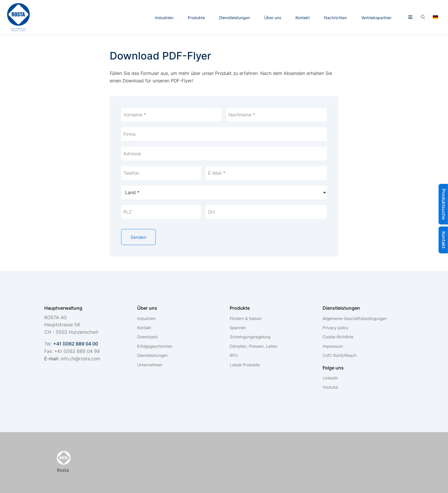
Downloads (147, 337)
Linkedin (330, 378)
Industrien (164, 18)
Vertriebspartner (376, 18)
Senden (138, 237)
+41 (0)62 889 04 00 (76, 344)
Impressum (333, 346)
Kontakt (303, 18)
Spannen (238, 328)
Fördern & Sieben (246, 318)
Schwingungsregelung (250, 337)
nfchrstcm (80, 359)
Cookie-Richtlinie (338, 337)
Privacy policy (336, 328)
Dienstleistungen (235, 18)
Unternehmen (150, 365)
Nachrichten (335, 18)
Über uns (273, 18)
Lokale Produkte (245, 365)
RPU (234, 355)
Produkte (196, 18)
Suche (423, 16)
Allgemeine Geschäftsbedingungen (355, 318)
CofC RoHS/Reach (340, 355)
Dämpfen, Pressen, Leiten (254, 346)
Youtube (330, 387)
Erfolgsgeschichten (155, 346)
